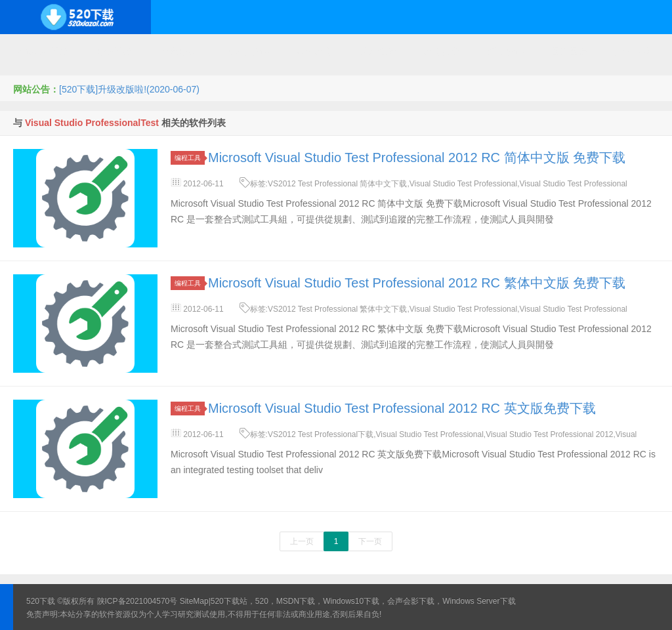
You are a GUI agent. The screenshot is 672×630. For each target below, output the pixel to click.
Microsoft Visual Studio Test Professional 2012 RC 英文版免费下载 (402, 408)
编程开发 (178, 51)
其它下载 (633, 51)
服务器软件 (246, 51)
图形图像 (569, 51)
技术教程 (378, 51)
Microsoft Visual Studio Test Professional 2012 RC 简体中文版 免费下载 (417, 157)
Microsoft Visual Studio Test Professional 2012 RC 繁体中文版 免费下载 (417, 283)
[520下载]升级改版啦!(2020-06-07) (129, 89)
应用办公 (442, 51)
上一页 (302, 541)
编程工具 (190, 158)
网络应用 (314, 51)
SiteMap (194, 601)
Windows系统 (41, 51)
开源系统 (114, 51)
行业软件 (505, 51)
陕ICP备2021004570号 (137, 601)
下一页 (370, 541)
